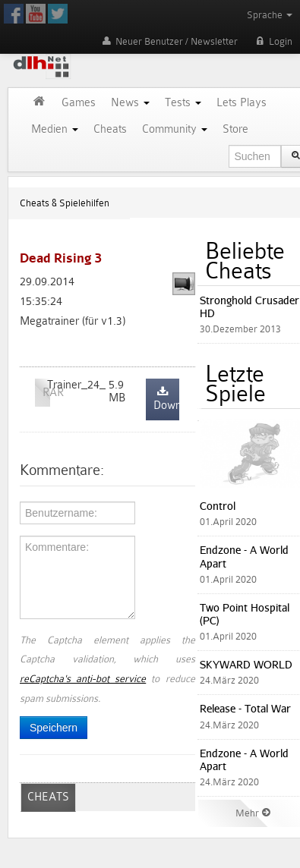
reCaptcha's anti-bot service (83, 679)
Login (273, 41)
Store (235, 129)
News (130, 103)
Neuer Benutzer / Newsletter (169, 41)
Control (218, 506)
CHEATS (48, 797)
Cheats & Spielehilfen (65, 203)
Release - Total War (245, 708)
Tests (183, 103)
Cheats (110, 129)
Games (79, 103)
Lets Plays (242, 103)
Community (175, 129)
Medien (55, 129)
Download (167, 399)
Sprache (270, 15)
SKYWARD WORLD (246, 664)
